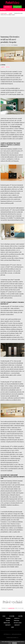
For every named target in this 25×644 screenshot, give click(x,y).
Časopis (8, 621)
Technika (10, 13)
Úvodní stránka (4, 13)
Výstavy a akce (18, 623)
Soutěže (20, 616)
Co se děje (12, 616)
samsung (3, 67)
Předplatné (7, 623)
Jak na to (17, 618)
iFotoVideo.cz (8, 7)
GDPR (13, 627)
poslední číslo (11, 608)
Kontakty (8, 625)
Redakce (16, 45)
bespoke (8, 67)
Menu (4, 10)
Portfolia (16, 621)
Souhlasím (14, 643)
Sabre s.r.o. (16, 638)
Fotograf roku (17, 7)
